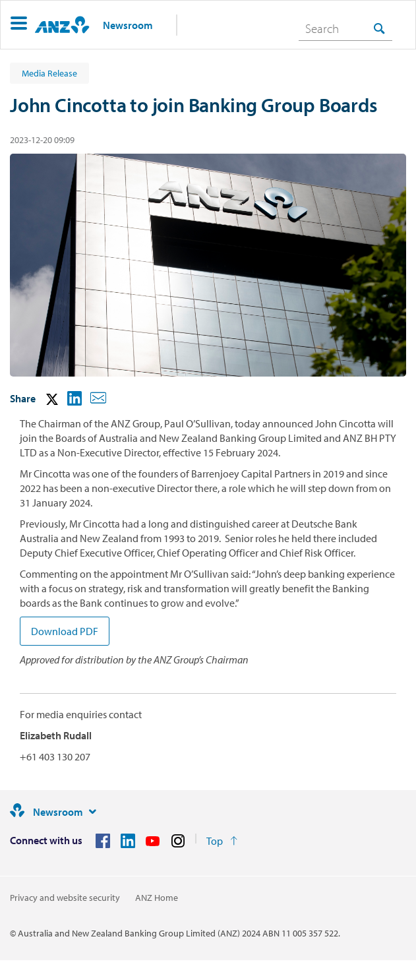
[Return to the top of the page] (222, 841)
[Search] (345, 28)
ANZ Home (157, 898)
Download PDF (65, 631)
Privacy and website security (65, 898)
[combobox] (345, 28)
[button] (19, 25)
